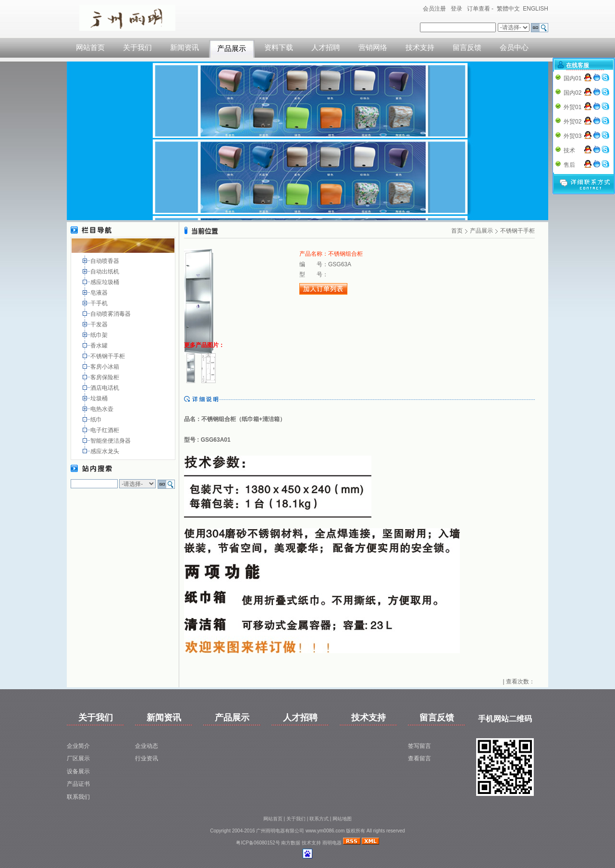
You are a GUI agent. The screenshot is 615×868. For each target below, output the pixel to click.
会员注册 (434, 9)
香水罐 (100, 346)
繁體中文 (508, 9)
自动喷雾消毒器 (111, 314)
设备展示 (78, 771)
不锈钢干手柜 (108, 356)
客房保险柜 (105, 377)
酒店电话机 (105, 388)
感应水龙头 (105, 451)
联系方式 (319, 819)
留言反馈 (467, 48)
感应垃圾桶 (105, 282)
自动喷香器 (105, 261)
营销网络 (373, 48)
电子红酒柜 (105, 430)
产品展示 (232, 49)
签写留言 (419, 746)
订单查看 (479, 9)
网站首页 (90, 48)
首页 (457, 231)
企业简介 (78, 746)
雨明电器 (332, 843)
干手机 (100, 303)
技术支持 (420, 48)
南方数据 (291, 843)
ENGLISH (535, 9)
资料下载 (279, 48)
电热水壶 (103, 409)
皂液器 (100, 293)
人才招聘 (326, 48)
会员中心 (514, 48)
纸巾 (97, 420)
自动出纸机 (105, 272)
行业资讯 (147, 758)
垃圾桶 (100, 398)
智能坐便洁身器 (111, 441)
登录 (456, 9)
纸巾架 (100, 335)
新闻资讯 (184, 48)
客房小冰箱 (105, 367)
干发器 (100, 324)
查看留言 (419, 758)
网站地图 (342, 819)
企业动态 (147, 746)
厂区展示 (78, 758)
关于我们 (137, 48)
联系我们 (78, 797)
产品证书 (78, 784)
